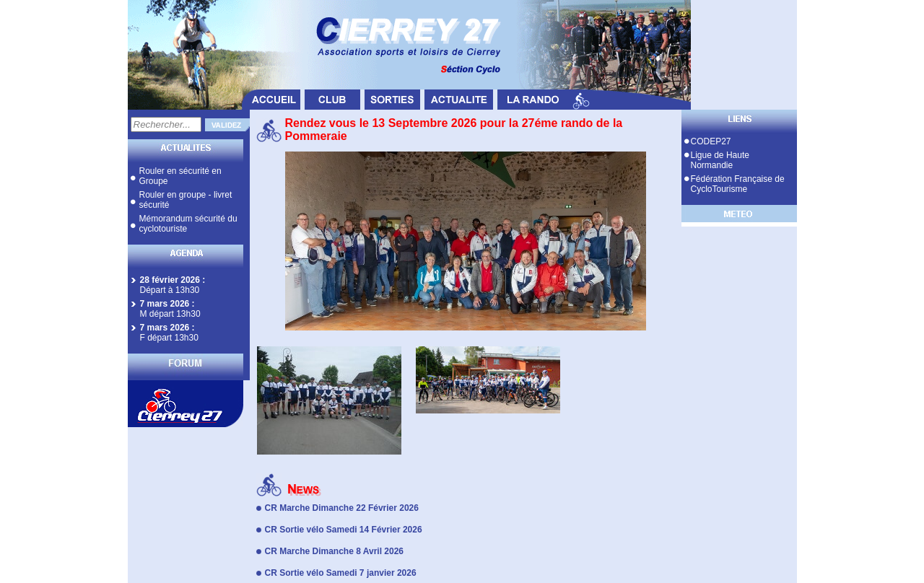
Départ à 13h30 (170, 290)
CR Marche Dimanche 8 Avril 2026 (335, 551)
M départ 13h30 (170, 314)
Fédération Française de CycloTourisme (738, 184)
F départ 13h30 (169, 338)
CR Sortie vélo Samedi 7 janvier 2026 (341, 573)
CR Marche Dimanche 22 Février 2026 (342, 508)
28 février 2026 (170, 280)
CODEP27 (711, 141)
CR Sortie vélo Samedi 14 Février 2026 (344, 530)
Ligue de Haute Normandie (720, 160)
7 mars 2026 (165, 304)
